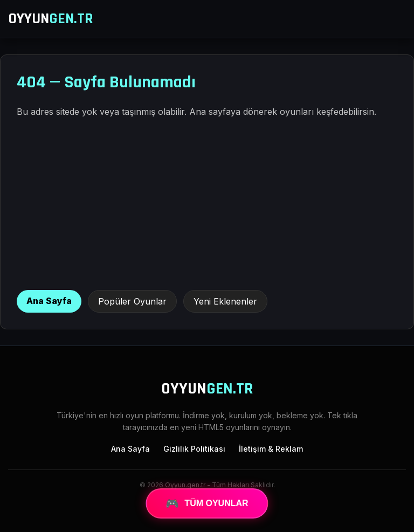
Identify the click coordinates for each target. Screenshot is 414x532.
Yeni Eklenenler (225, 301)
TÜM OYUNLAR (207, 503)
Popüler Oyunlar (132, 301)
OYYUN (51, 19)
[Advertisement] (207, 204)
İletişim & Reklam (271, 449)
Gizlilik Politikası (194, 449)
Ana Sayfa (49, 301)
